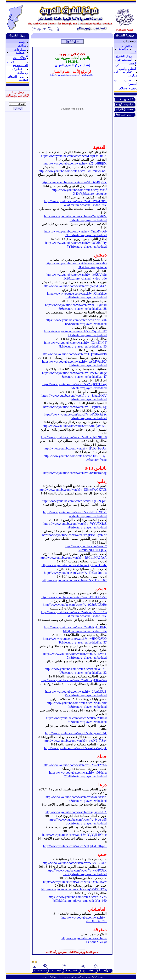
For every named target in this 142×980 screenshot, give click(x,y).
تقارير (24, 56)
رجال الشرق (124, 56)
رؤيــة (23, 42)
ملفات (20, 52)
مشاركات (20, 50)
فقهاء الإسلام (128, 88)
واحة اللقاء (20, 58)
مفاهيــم (127, 46)
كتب (133, 52)
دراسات (124, 49)
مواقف (22, 45)
